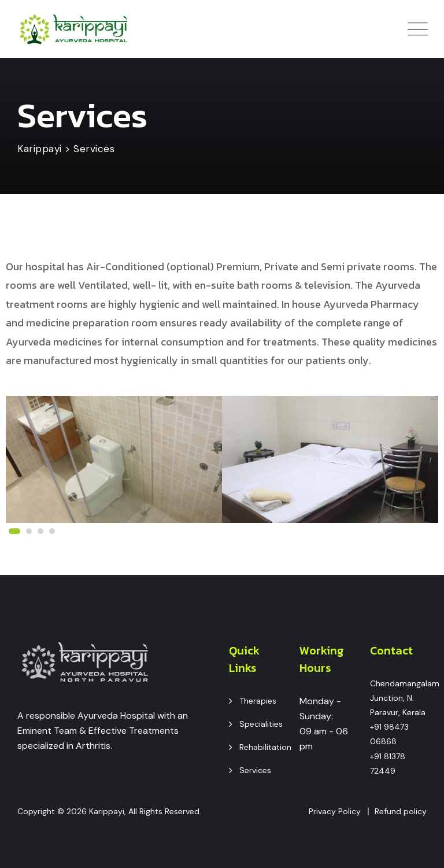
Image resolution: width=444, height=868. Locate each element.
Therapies (258, 701)
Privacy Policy (335, 811)
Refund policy (401, 811)
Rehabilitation (265, 747)
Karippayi (107, 811)
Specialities (261, 724)
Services (255, 770)
